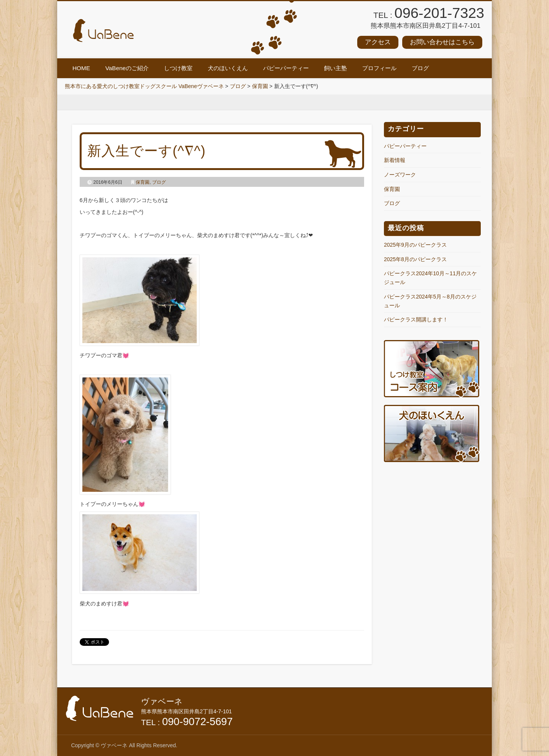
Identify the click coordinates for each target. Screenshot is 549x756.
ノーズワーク (400, 175)
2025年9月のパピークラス (415, 245)
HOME (81, 68)
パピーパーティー (286, 68)
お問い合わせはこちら (442, 42)
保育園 (143, 182)
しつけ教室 (178, 68)
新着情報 (395, 160)
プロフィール (379, 68)
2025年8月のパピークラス (415, 259)
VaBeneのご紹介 (127, 68)
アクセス (378, 42)
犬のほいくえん (228, 68)
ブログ (420, 68)
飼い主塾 (335, 68)
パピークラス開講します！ (416, 319)
